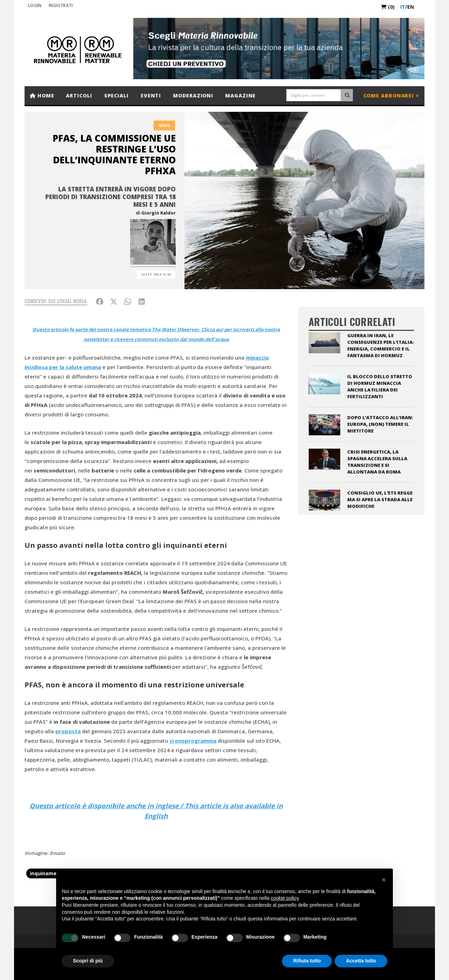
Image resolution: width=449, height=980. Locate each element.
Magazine (240, 96)
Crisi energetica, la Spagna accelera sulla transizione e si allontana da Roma (377, 462)
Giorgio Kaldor (159, 213)
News (164, 125)
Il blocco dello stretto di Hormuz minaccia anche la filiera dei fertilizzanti (380, 386)
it (403, 7)
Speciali (116, 96)
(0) (388, 7)
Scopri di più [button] (88, 961)
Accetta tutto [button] (361, 961)
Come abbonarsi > (391, 96)
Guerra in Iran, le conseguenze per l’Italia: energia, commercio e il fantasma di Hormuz (381, 345)
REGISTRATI (61, 5)
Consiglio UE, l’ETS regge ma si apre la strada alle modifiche (380, 499)
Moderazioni (193, 96)
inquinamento (48, 873)
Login (35, 5)
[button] (384, 880)
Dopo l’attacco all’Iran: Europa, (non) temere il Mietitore (380, 424)
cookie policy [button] (285, 898)
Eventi (151, 96)
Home (42, 96)
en (411, 7)
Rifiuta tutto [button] (307, 961)
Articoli (79, 96)
